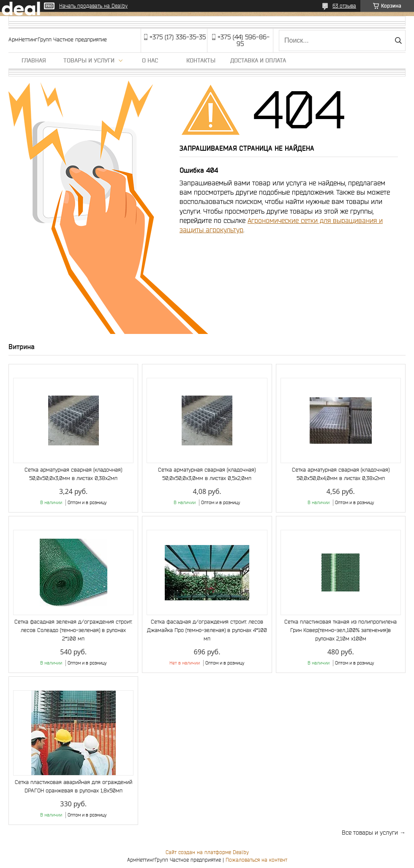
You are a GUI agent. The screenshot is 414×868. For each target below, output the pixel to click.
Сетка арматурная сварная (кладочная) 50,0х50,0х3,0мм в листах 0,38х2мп (73, 474)
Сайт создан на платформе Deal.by (207, 852)
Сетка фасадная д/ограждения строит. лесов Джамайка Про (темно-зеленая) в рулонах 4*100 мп (207, 630)
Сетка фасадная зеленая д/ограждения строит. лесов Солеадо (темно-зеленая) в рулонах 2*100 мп (73, 630)
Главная (34, 60)
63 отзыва (344, 6)
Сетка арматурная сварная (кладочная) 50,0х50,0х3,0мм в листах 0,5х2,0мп (207, 474)
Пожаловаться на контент (256, 860)
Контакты (201, 60)
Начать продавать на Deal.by (93, 6)
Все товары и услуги (370, 833)
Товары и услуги (89, 60)
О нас (150, 60)
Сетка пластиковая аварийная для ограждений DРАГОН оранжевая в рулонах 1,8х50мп (74, 786)
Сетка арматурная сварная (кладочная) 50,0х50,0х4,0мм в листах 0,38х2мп (341, 474)
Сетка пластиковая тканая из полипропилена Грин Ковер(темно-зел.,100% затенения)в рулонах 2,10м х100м (340, 630)
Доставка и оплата (258, 60)
